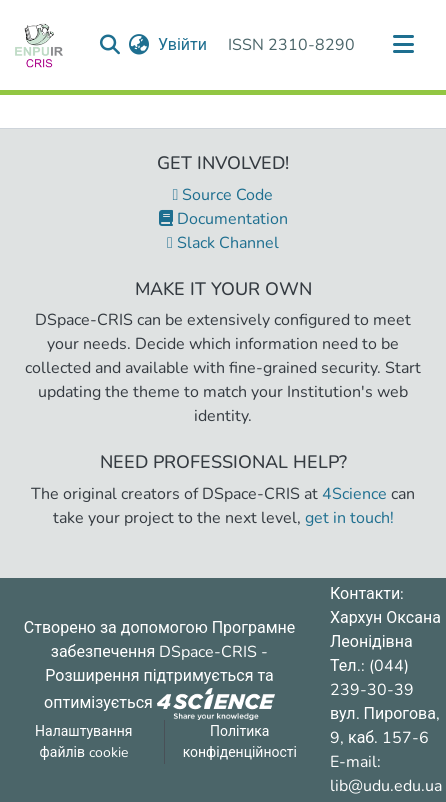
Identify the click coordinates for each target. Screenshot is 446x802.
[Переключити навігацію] (403, 45)
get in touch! (349, 518)
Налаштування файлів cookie (84, 742)
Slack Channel (223, 243)
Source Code (223, 195)
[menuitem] (139, 45)
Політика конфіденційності (240, 742)
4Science (354, 494)
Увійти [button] (183, 45)
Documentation (223, 219)
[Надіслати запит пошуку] (110, 45)
